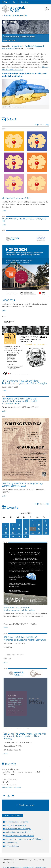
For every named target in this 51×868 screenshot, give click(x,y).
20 (6, 533)
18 (39, 529)
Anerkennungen (11, 843)
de (5, 2)
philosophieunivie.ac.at (11, 787)
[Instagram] (13, 796)
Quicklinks (24, 2)
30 (26, 537)
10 (33, 525)
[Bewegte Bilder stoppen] (15, 22)
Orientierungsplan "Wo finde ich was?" (20, 836)
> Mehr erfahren (10, 40)
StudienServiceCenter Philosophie (18, 829)
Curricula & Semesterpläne (16, 825)
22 (19, 533)
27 (6, 537)
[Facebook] (4, 796)
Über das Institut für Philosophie (19, 37)
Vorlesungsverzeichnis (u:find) (17, 822)
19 (46, 529)
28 (13, 537)
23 (26, 533)
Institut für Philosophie (16, 16)
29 (19, 537)
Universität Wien (18, 46)
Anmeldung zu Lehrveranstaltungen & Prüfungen (24, 839)
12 (46, 525)
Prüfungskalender (12, 846)
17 (33, 529)
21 (13, 533)
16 (26, 529)
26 (46, 533)
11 (39, 525)
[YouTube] (8, 796)
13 (6, 529)
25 (39, 533)
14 (13, 529)
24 (33, 533)
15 (19, 529)
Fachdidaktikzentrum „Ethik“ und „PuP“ (20, 832)
